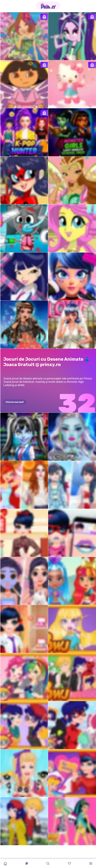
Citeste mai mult (15, 402)
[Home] (5, 864)
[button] (27, 864)
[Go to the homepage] (48, 6)
